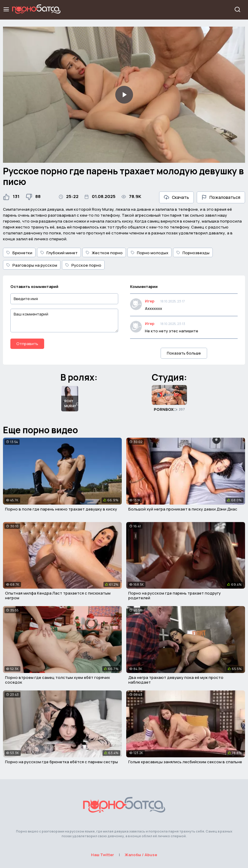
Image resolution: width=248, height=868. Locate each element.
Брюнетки (19, 253)
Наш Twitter (103, 855)
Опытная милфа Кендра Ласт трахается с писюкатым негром (58, 595)
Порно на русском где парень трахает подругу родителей (175, 595)
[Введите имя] (64, 299)
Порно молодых (149, 253)
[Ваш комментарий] (64, 321)
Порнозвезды (193, 253)
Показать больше (184, 353)
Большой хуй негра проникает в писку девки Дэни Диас (183, 509)
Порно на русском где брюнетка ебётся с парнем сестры (61, 762)
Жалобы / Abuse (141, 855)
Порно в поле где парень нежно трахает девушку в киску (61, 509)
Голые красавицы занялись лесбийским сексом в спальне (185, 762)
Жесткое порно (104, 253)
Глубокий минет (59, 253)
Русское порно (83, 265)
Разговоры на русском (32, 265)
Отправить (27, 344)
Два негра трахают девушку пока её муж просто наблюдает (176, 680)
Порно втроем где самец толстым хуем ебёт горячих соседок (57, 680)
